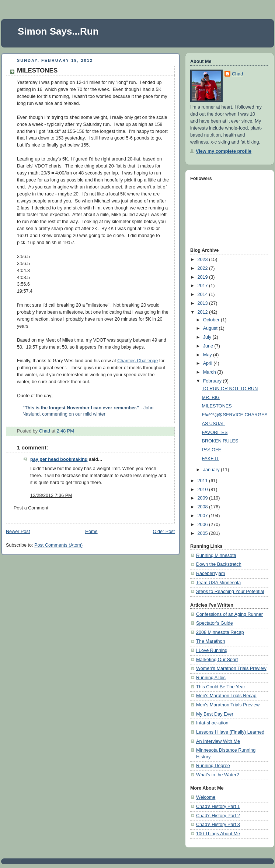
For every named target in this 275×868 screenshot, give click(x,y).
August (211, 328)
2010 (203, 490)
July (208, 337)
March (210, 372)
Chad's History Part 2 (218, 816)
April (208, 363)
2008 (203, 507)
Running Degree (213, 766)
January (212, 470)
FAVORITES (215, 433)
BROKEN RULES (220, 441)
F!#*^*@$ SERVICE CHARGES (235, 415)
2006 (203, 525)
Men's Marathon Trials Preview (228, 705)
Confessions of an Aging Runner (229, 614)
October (212, 320)
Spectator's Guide (215, 623)
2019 (203, 277)
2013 (203, 303)
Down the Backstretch (219, 564)
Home (91, 532)
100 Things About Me (218, 834)
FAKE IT (211, 459)
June (209, 346)
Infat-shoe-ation (212, 723)
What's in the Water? (217, 775)
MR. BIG (211, 398)
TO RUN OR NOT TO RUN (230, 389)
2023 (203, 260)
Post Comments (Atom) (58, 545)
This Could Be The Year (221, 687)
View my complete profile (224, 151)
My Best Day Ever (215, 714)
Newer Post (18, 532)
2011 (203, 481)
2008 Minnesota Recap (220, 632)
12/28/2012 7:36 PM (51, 495)
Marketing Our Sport (217, 660)
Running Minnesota (216, 555)
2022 (203, 268)
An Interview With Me (218, 741)
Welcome (206, 797)
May (208, 355)
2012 (203, 312)
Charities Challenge (137, 361)
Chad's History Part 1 (218, 807)
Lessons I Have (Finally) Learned (230, 732)
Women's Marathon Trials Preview (231, 668)
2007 (203, 516)
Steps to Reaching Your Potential (230, 592)
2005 (203, 533)
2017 (203, 286)
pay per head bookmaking (59, 459)
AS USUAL (213, 424)
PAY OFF (212, 450)
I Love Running (212, 650)
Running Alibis (211, 678)
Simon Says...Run (58, 31)
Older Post (164, 532)
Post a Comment (31, 508)
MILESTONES (217, 406)
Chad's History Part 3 (218, 825)
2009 (203, 498)
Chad (237, 74)
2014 (203, 294)
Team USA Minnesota (218, 583)
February (213, 381)
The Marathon (211, 641)
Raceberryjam (210, 574)
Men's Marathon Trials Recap (226, 696)
